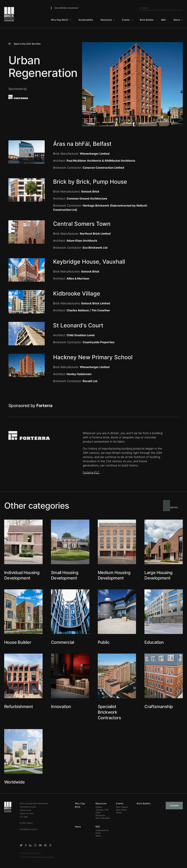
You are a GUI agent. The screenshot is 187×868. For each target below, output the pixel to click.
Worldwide (14, 782)
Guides (99, 807)
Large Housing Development (158, 575)
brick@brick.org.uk (29, 829)
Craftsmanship (159, 706)
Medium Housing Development (114, 575)
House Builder (18, 642)
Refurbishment (18, 706)
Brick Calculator (103, 818)
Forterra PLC (91, 472)
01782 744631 (26, 823)
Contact (174, 805)
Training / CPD (102, 810)
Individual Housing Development (22, 575)
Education (154, 642)
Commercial (63, 642)
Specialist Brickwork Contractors (109, 712)
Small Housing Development (65, 575)
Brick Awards (122, 807)
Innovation (61, 706)
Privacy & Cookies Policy (30, 853)
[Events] (127, 20)
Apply (98, 836)
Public (104, 642)
